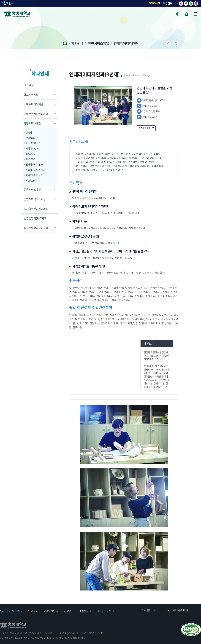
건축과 (29, 132)
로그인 (187, 14)
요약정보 (33, 611)
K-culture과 (31, 180)
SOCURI (155, 3)
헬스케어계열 (31, 95)
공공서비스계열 (32, 189)
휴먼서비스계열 (99, 43)
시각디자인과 (32, 148)
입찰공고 (69, 611)
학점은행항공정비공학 (36, 228)
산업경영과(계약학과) (36, 218)
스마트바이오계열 (34, 104)
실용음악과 (31, 159)
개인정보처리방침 (13, 611)
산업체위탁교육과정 (35, 199)
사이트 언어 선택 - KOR (180, 14)
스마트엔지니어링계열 (36, 114)
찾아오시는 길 (51, 611)
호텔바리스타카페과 (35, 170)
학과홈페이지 (144, 128)
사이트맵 (195, 14)
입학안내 (9, 3)
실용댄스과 (31, 154)
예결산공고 (85, 611)
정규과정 (29, 85)
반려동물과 (31, 138)
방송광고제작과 (33, 143)
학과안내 (77, 43)
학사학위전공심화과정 (36, 209)
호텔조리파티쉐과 (34, 175)
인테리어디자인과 (126, 43)
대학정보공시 (104, 611)
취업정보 (168, 3)
